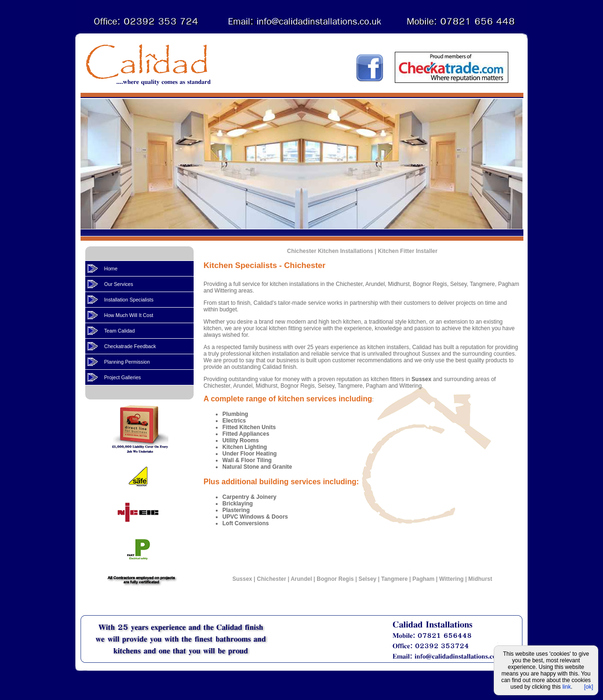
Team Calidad (119, 331)
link (567, 687)
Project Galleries (122, 377)
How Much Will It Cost (129, 315)
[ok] (589, 687)
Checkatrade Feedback (130, 346)
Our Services (119, 284)
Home (111, 269)
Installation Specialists (129, 300)
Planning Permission (127, 362)
